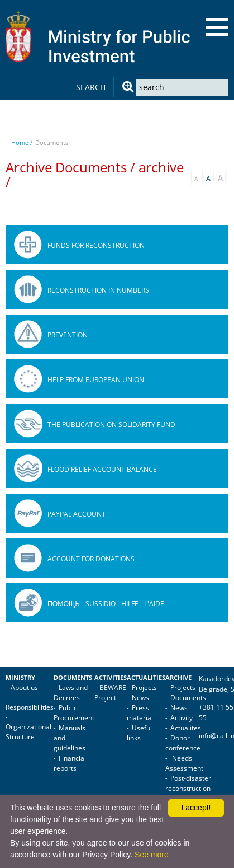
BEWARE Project (110, 693)
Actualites (186, 728)
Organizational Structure (28, 732)
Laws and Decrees (71, 693)
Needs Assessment (184, 763)
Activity (182, 718)
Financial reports (70, 763)
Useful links (139, 733)
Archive (178, 678)
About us (24, 688)
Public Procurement (74, 713)
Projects (144, 688)
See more (152, 855)
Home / (22, 142)
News (140, 698)
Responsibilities (30, 707)
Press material (140, 713)
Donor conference (183, 743)
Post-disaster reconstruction (188, 783)
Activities (111, 678)
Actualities (146, 678)
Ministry (20, 678)
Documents (73, 678)
